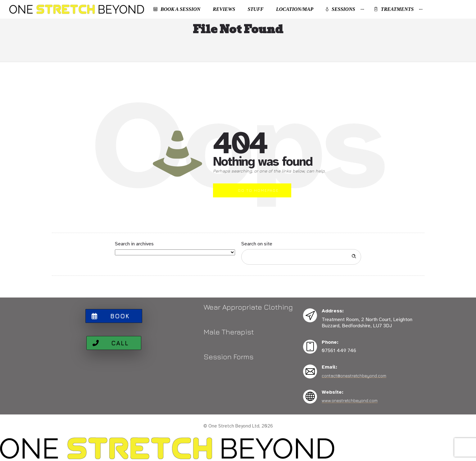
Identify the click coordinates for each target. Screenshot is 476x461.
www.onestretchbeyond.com (350, 400)
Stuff (256, 9)
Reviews (224, 9)
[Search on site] (301, 257)
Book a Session (177, 9)
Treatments (394, 9)
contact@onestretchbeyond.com (354, 376)
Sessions (340, 9)
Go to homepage (258, 190)
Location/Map (295, 9)
